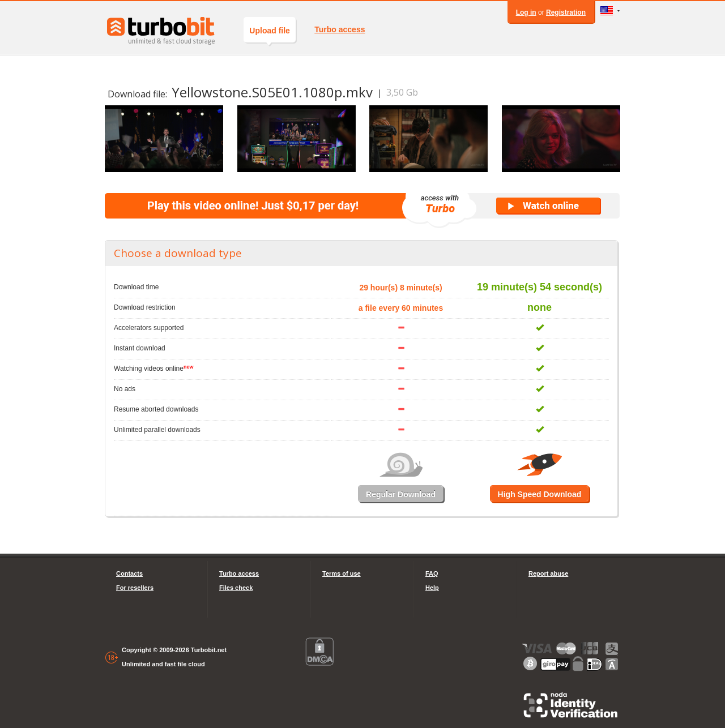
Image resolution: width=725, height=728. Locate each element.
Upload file (270, 34)
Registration (566, 12)
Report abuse (548, 573)
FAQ (432, 573)
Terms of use (342, 573)
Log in (526, 12)
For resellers (135, 588)
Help (432, 588)
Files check (236, 588)
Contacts (129, 573)
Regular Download (401, 494)
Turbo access (340, 29)
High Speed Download (540, 494)
